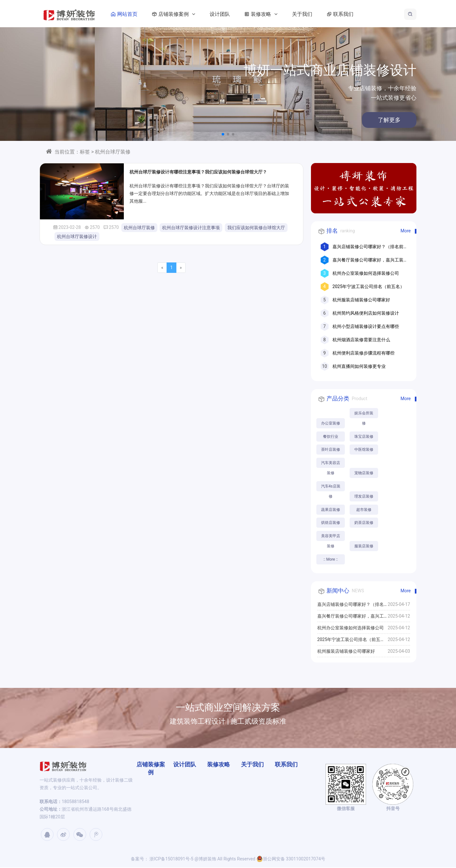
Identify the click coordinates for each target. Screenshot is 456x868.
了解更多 (336, 120)
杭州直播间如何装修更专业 (359, 366)
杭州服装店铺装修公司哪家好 (361, 300)
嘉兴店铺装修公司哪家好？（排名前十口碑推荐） (351, 607)
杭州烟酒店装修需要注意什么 (361, 340)
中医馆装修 (364, 450)
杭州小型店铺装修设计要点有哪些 (366, 326)
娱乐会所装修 (364, 415)
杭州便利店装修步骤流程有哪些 (364, 353)
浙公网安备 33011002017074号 (291, 859)
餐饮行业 (331, 437)
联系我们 (343, 14)
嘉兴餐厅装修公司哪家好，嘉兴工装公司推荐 (351, 619)
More (406, 231)
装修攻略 (264, 14)
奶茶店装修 (364, 523)
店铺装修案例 (176, 14)
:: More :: (331, 560)
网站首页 (127, 14)
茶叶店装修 (331, 450)
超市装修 (364, 510)
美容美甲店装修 (331, 538)
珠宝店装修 (364, 437)
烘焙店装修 (331, 523)
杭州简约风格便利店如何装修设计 (366, 313)
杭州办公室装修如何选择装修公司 (366, 273)
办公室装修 (331, 423)
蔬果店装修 (331, 510)
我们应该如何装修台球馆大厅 (256, 228)
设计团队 (224, 14)
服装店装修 (364, 547)
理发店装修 (364, 497)
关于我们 (306, 14)
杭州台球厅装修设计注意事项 (191, 228)
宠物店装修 (364, 473)
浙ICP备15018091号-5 (171, 859)
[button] (223, 134)
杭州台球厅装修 (139, 228)
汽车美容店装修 (331, 465)
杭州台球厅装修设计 (77, 236)
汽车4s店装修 (331, 488)
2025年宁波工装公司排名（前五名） (368, 286)
